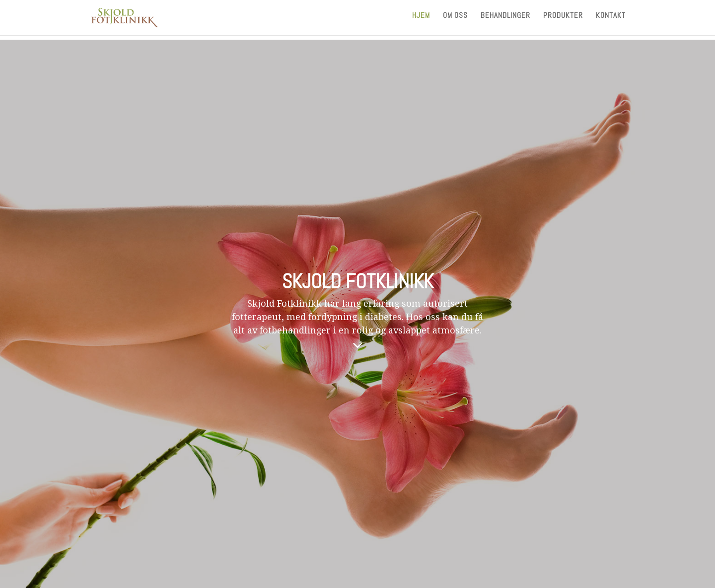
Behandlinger (505, 20)
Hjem (421, 20)
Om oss (455, 20)
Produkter (563, 20)
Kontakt (611, 20)
